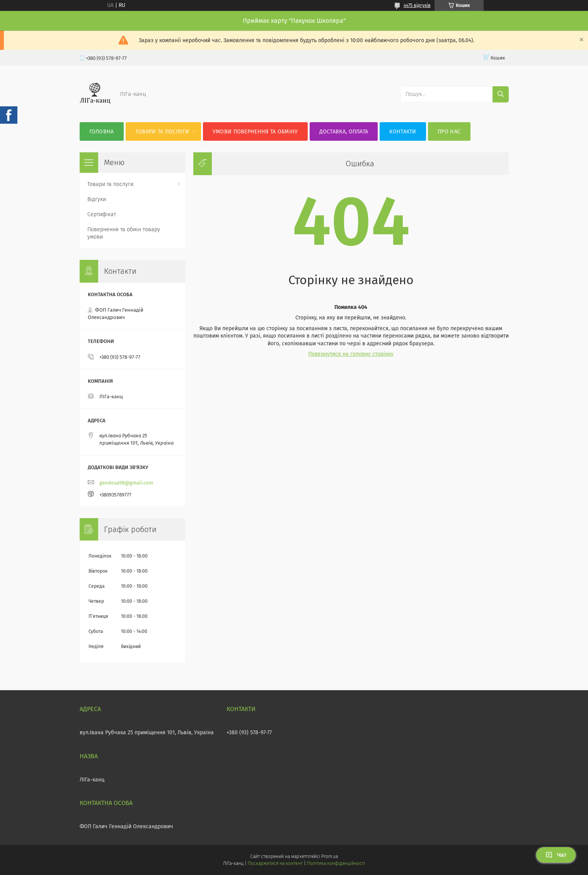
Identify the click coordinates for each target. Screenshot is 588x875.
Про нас (449, 132)
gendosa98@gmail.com (126, 483)
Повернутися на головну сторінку (351, 354)
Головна (102, 132)
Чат (556, 855)
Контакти (403, 132)
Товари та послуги (162, 132)
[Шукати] (501, 94)
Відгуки (97, 199)
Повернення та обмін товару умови (124, 233)
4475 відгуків (417, 5)
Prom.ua (330, 856)
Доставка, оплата (344, 132)
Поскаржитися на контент (275, 863)
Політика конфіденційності (336, 863)
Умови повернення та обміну (255, 132)
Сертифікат (102, 214)
